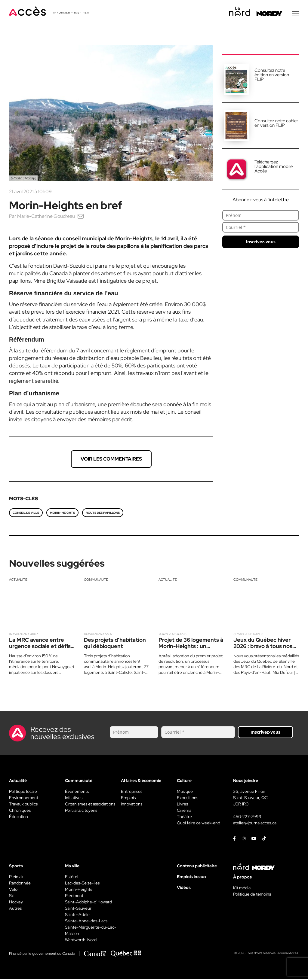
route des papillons (103, 514)
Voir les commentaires (111, 460)
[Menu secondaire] (295, 15)
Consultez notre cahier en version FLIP (276, 124)
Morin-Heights (62, 514)
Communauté (96, 580)
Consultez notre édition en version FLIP (272, 76)
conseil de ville (26, 514)
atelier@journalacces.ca (255, 824)
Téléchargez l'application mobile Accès (274, 167)
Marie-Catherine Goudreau (46, 217)
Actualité (18, 580)
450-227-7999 (247, 817)
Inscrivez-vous (261, 243)
